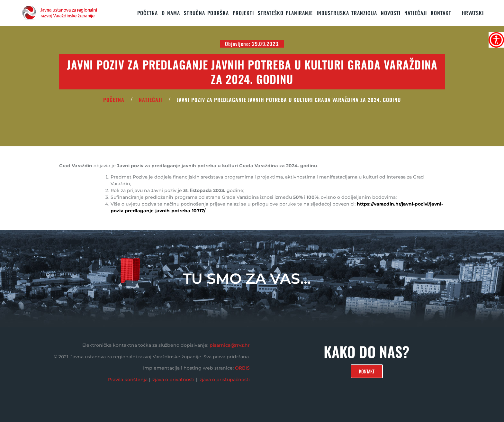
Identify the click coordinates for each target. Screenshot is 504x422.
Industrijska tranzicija (347, 13)
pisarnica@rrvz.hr (230, 345)
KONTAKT (441, 13)
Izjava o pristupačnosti (224, 380)
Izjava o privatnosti (173, 380)
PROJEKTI (243, 13)
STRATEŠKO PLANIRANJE (285, 13)
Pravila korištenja (128, 380)
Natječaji (416, 13)
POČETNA (114, 100)
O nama (171, 13)
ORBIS (242, 368)
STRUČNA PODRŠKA (206, 13)
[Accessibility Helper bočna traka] (496, 40)
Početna (148, 13)
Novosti (391, 13)
